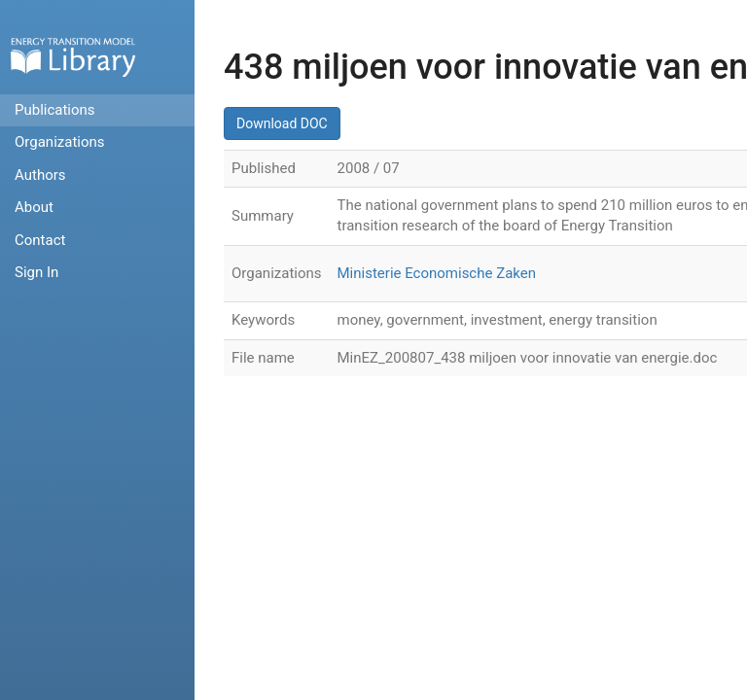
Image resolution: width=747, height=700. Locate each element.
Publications (55, 110)
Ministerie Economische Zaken (437, 273)
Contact (40, 240)
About (34, 207)
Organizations (60, 142)
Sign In (36, 272)
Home (73, 57)
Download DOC (282, 123)
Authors (40, 175)
